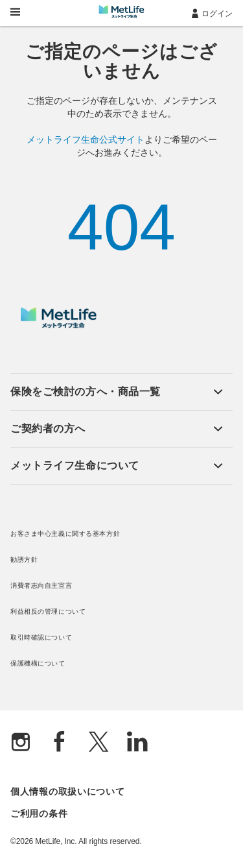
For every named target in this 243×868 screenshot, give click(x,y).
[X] (98, 743)
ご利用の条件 (39, 814)
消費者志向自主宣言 (41, 585)
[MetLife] (59, 325)
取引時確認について (41, 637)
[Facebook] (60, 743)
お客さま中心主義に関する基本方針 (65, 534)
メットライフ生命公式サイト (86, 139)
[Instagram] (21, 743)
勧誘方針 (24, 560)
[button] (117, 392)
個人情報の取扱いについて (67, 791)
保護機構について (38, 663)
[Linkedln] (137, 743)
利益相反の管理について (48, 611)
